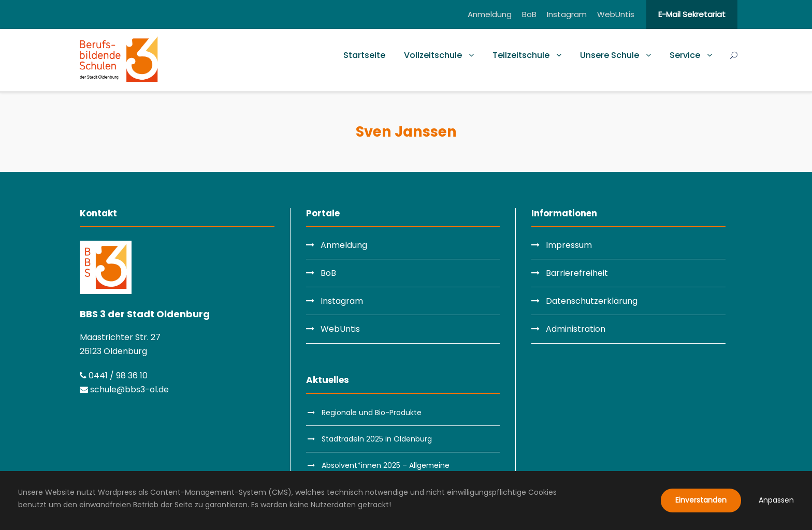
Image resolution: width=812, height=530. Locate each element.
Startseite (364, 55)
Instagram (567, 14)
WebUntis (616, 14)
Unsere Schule (610, 55)
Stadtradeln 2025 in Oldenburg (377, 439)
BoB (529, 14)
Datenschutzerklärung (592, 301)
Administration (576, 329)
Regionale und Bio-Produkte (372, 413)
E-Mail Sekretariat (692, 14)
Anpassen (776, 500)
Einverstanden (701, 500)
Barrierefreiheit (577, 273)
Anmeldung (490, 14)
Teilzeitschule (521, 55)
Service (685, 55)
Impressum (569, 245)
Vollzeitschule (433, 55)
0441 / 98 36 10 (114, 376)
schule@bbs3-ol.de (124, 389)
